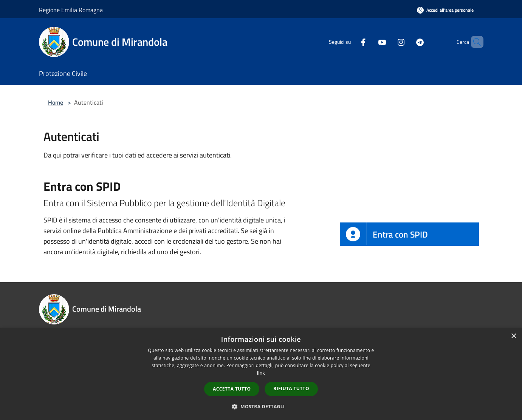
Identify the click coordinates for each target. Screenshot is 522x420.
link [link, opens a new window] (261, 373)
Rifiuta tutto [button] (291, 388)
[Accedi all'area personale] (445, 10)
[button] (261, 406)
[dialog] (261, 374)
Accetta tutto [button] (232, 389)
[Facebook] (350, 42)
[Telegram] (407, 42)
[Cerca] (474, 42)
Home (56, 102)
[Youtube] (369, 42)
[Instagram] (388, 42)
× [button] (513, 336)
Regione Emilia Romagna (71, 10)
